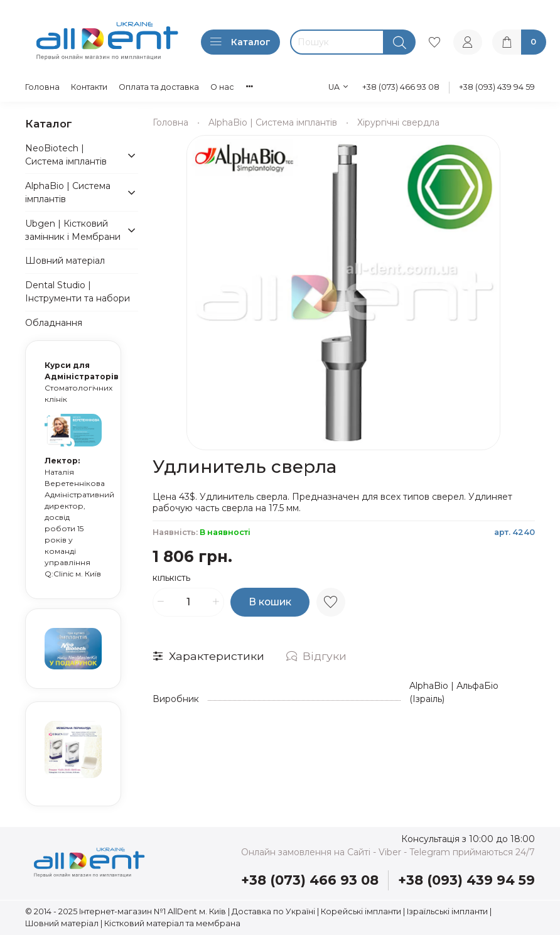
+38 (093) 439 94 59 (497, 87)
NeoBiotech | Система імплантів (66, 155)
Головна (42, 87)
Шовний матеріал (65, 261)
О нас (222, 87)
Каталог (240, 42)
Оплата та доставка (159, 87)
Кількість (171, 579)
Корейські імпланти (361, 911)
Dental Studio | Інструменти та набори (78, 292)
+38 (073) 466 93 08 (401, 87)
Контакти (89, 87)
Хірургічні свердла (398, 122)
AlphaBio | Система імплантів (273, 122)
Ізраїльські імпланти (447, 911)
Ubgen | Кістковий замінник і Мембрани (73, 230)
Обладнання (54, 323)
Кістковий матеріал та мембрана (172, 923)
